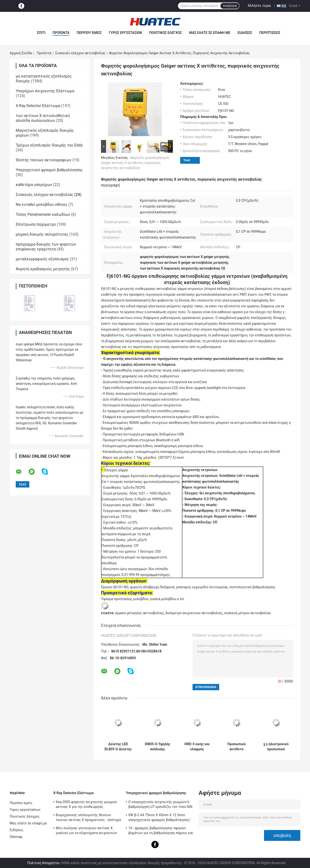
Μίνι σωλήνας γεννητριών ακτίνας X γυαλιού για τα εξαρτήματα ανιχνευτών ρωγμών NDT (86, 831)
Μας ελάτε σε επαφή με (210, 33)
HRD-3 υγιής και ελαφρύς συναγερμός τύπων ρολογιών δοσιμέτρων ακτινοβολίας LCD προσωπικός (197, 747)
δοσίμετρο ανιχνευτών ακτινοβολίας (194, 613)
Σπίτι (41, 33)
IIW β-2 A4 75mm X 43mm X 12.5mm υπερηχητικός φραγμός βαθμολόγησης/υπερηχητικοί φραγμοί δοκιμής (159, 818)
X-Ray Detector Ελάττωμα (38, 106)
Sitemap (16, 837)
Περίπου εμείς (89, 33)
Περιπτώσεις (270, 33)
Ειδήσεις (245, 33)
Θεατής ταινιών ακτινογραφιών (44, 160)
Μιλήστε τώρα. (260, 6)
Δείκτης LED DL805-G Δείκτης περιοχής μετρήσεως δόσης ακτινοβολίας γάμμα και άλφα (118, 747)
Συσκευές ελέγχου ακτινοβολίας (80, 53)
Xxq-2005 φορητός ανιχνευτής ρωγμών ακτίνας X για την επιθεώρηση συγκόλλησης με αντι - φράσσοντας (86, 805)
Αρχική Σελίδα (21, 53)
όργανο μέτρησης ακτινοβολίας (139, 613)
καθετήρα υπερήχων (34, 185)
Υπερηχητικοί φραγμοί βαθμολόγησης (49, 170)
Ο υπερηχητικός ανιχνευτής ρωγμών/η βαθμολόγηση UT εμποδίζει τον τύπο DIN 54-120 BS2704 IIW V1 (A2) (160, 805)
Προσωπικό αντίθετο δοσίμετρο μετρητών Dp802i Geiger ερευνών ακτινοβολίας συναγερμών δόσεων (237, 747)
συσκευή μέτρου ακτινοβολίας (248, 613)
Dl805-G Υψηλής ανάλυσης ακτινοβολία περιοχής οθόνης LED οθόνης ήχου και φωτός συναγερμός (158, 747)
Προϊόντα (61, 33)
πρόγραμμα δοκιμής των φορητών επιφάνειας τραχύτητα (46, 247)
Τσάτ (187, 160)
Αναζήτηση (230, 6)
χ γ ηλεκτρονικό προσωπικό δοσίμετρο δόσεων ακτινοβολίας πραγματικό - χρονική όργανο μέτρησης (276, 747)
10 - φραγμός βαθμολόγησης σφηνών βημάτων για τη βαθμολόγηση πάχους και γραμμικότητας (161, 831)
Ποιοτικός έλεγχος (166, 33)
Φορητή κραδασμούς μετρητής (43, 269)
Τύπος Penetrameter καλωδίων (43, 214)
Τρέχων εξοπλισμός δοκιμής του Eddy (49, 145)
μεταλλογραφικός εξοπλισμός (42, 259)
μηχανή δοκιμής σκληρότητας (42, 234)
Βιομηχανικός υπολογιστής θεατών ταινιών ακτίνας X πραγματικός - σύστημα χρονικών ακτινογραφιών (88, 818)
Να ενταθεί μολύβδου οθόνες (42, 205)
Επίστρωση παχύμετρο (36, 224)
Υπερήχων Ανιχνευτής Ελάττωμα (45, 91)
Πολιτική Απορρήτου (43, 863)
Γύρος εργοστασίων (125, 33)
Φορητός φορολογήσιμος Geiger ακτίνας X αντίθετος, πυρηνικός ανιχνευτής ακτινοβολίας (135, 163)
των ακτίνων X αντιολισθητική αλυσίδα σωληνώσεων (43, 118)
